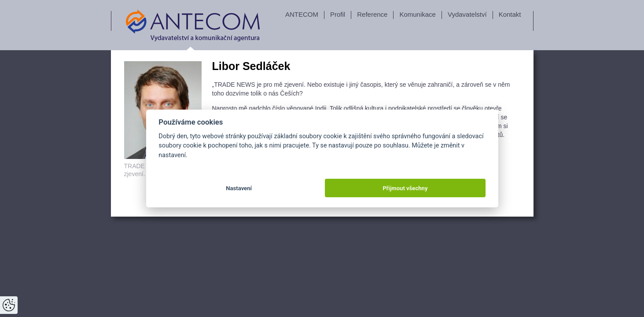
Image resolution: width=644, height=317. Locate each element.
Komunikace (418, 14)
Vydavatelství (467, 14)
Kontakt (510, 14)
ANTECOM (302, 14)
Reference (372, 14)
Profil (338, 14)
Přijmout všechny (405, 188)
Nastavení (239, 188)
